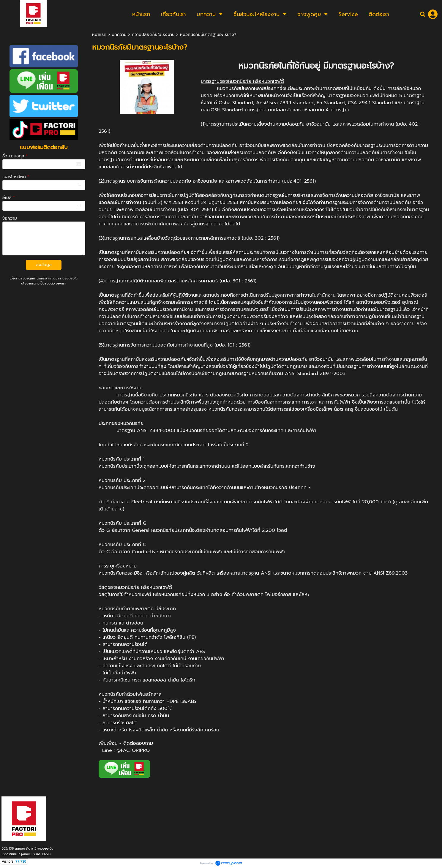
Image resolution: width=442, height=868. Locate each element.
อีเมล (9, 198)
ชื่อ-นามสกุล (15, 156)
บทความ (119, 35)
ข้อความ (10, 218)
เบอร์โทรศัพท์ (16, 177)
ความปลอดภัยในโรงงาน (153, 35)
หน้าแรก (99, 35)
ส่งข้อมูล (44, 265)
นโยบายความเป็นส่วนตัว (38, 283)
